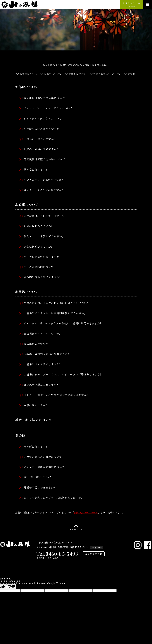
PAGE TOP (76, 521)
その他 (131, 74)
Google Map (96, 539)
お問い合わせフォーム (86, 504)
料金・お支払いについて (107, 74)
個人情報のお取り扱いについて (56, 534)
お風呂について (77, 74)
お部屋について (28, 74)
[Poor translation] (11, 578)
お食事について (53, 74)
